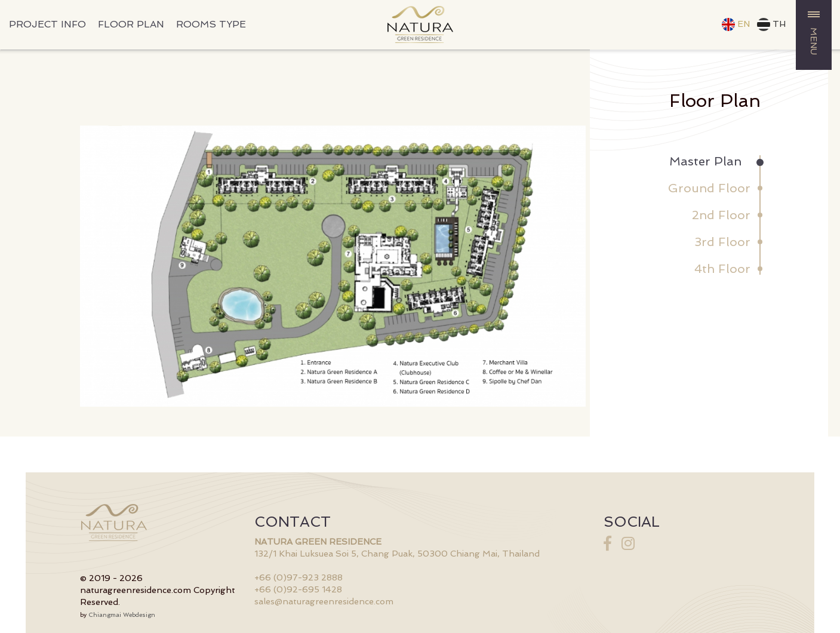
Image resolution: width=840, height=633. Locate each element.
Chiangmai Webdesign (122, 615)
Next (570, 266)
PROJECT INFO (47, 24)
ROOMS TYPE (211, 24)
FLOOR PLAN (131, 24)
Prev (96, 266)
